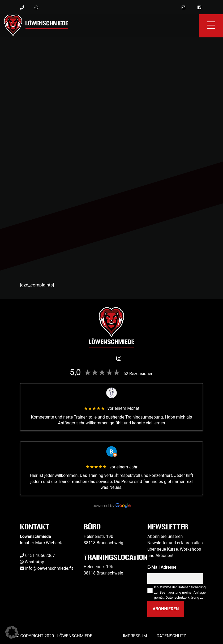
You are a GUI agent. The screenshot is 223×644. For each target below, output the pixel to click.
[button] (12, 632)
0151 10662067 (40, 556)
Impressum (135, 636)
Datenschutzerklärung (183, 597)
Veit (111, 402)
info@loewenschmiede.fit (49, 568)
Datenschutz (171, 636)
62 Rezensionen (138, 374)
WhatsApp (35, 562)
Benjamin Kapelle (111, 461)
